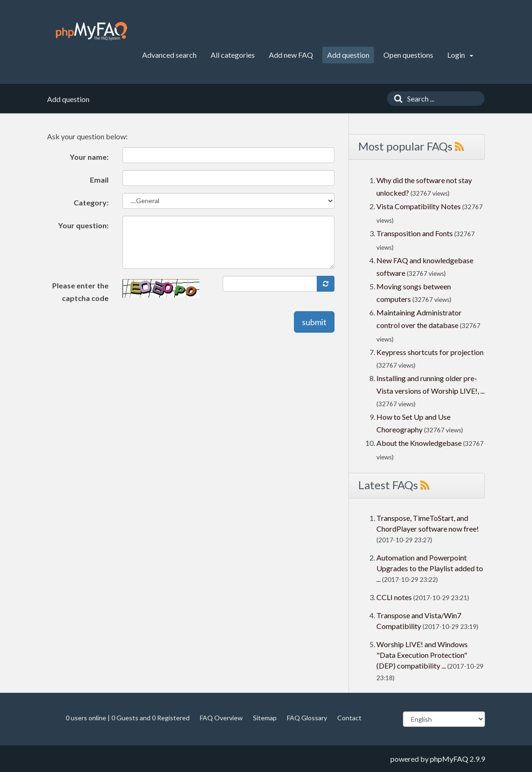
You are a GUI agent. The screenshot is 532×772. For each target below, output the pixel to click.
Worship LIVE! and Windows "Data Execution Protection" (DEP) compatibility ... (422, 655)
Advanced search (169, 55)
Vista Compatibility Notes (419, 206)
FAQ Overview (221, 718)
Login (460, 55)
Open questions (408, 55)
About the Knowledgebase (419, 443)
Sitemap (265, 718)
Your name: (89, 157)
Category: (91, 202)
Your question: (83, 225)
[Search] (396, 99)
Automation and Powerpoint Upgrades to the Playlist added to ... (430, 568)
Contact (349, 718)
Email (99, 180)
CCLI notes (394, 597)
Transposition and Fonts (415, 233)
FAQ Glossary (307, 718)
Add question (348, 55)
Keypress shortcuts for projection (430, 352)
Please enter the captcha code (80, 292)
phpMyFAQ (449, 759)
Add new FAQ (291, 55)
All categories (233, 55)
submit (314, 322)
